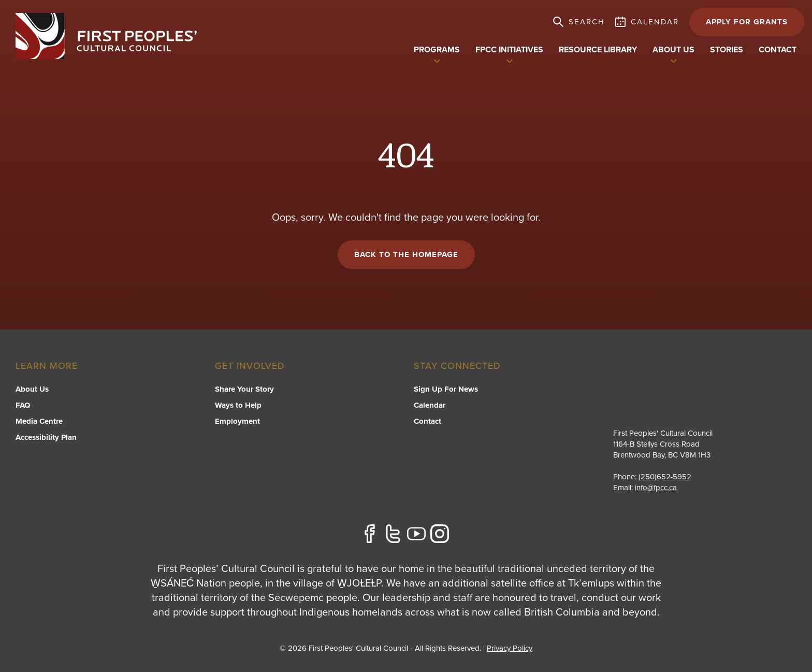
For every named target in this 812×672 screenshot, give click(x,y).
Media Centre (39, 421)
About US (673, 50)
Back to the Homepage (406, 254)
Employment (237, 421)
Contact (778, 50)
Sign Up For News (446, 389)
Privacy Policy (510, 648)
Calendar (430, 405)
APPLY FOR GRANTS (747, 22)
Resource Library (598, 50)
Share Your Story (244, 389)
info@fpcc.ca (656, 488)
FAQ (23, 405)
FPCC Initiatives (509, 50)
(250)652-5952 (665, 477)
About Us (32, 389)
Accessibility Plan (46, 437)
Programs (437, 50)
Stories (727, 50)
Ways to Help (238, 405)
